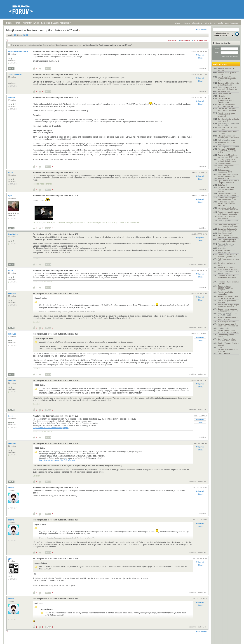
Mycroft (12, 98)
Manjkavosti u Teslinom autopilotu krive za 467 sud (109, 45)
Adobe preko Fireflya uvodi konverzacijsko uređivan (228, 297)
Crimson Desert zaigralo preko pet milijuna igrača (227, 199)
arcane (11, 488)
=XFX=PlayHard (15, 75)
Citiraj (200, 58)
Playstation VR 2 (224, 178)
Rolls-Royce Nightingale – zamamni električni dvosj (228, 241)
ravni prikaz (186, 40)
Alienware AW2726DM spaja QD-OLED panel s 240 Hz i (227, 151)
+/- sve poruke (172, 40)
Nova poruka (201, 30)
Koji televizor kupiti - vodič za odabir (228, 133)
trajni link (203, 68)
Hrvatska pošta (223, 328)
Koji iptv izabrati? (224, 163)
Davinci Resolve (224, 353)
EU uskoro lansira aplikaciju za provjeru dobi (228, 120)
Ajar (10, 196)
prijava (177, 23)
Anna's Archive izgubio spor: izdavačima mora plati (228, 306)
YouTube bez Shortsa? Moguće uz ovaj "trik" (226, 105)
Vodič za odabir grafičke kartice (227, 74)
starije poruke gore (201, 40)
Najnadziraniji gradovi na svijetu (227, 336)
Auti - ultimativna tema (226, 140)
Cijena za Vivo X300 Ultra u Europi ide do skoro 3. (228, 182)
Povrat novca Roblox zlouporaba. (226, 293)
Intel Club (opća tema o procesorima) (227, 217)
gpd (10, 559)
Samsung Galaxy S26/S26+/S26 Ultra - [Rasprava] (226, 288)
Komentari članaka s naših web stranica (59, 23)
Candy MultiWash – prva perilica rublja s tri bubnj (227, 194)
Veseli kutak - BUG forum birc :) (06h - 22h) (227, 314)
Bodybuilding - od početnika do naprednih (228, 124)
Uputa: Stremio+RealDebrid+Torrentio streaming (228, 349)
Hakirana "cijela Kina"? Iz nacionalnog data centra (227, 256)
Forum (18, 23)
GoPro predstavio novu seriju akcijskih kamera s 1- (228, 160)
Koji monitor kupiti (224, 94)
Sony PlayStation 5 (225, 233)
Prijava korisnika (222, 43)
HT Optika (222, 96)
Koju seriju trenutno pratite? (228, 147)
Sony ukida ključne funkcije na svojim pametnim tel (228, 175)
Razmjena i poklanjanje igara (227, 264)
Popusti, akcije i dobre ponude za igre (226, 167)
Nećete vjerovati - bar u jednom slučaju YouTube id (228, 331)
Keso (11, 173)
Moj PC (11, 69)
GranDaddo (13, 234)
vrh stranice (236, 639)
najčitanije (208, 23)
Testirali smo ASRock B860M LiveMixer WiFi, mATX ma (226, 204)
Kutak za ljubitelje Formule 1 (228, 221)
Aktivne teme (220, 64)
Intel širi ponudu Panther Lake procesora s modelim (228, 209)
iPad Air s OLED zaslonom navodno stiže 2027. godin (228, 156)
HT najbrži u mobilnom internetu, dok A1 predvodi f (228, 137)
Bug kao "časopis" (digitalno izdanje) (228, 344)
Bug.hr (9, 23)
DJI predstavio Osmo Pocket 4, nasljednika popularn (226, 189)
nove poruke (218, 23)
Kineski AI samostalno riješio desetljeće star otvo (228, 268)
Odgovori (200, 55)
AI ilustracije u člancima (227, 322)
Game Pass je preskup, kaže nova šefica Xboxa (227, 340)
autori (227, 23)
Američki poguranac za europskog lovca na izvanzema (226, 115)
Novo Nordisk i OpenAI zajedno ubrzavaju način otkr (227, 79)
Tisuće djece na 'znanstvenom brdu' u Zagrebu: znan (226, 100)
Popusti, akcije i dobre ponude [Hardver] (226, 251)
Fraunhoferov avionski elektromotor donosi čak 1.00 (227, 278)
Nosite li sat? (223, 248)
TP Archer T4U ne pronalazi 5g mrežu (228, 283)
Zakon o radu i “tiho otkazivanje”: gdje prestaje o (228, 236)
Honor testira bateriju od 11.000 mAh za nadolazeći (228, 226)
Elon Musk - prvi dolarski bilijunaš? (227, 301)
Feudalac (12, 294)
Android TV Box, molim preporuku (226, 143)
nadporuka (202, 264)
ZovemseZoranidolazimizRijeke (22, 51)
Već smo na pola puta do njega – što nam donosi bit (228, 325)
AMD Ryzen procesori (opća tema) (228, 260)
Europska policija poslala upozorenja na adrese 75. (227, 230)
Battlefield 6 (222, 185)
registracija (186, 23)
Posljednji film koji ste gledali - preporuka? (226, 245)
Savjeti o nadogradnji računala (226, 69)
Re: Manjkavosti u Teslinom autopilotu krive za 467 (55, 234)
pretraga (235, 23)
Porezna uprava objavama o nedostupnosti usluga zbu (228, 213)
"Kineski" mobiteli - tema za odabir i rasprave (228, 318)
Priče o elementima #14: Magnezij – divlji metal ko (227, 88)
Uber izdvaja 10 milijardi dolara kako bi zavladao (227, 110)
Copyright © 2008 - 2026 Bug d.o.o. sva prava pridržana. (122, 643)
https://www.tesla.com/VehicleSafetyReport (51, 428)
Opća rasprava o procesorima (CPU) (225, 171)
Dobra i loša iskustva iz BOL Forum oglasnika (228, 272)
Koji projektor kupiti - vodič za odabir (228, 128)
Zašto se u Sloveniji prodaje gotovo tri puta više (228, 84)
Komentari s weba (31, 23)
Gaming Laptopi (224, 91)
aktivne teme (197, 23)
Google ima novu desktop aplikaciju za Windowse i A (228, 310)
